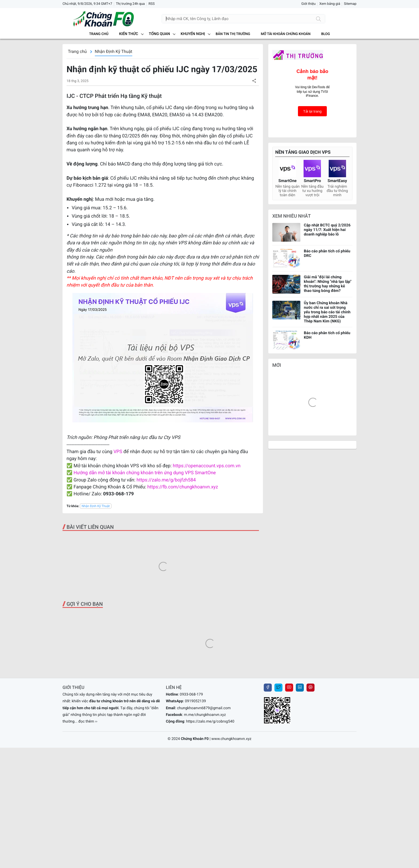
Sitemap (350, 4)
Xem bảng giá (330, 4)
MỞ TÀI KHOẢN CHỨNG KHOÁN (286, 34)
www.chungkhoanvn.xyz (231, 739)
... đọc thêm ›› (86, 722)
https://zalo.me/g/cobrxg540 (210, 722)
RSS (152, 4)
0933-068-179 (191, 695)
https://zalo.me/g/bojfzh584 (166, 480)
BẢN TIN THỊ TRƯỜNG (233, 34)
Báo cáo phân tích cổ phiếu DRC (327, 253)
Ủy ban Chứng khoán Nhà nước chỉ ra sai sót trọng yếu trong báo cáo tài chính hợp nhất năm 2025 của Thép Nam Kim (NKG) (327, 312)
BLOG (326, 34)
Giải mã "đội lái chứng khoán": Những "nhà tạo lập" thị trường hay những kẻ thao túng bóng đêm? (328, 284)
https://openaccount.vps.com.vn (207, 466)
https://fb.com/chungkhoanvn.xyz (183, 487)
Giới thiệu (308, 4)
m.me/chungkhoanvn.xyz (205, 715)
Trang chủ (99, 34)
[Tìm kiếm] (319, 19)
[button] (254, 81)
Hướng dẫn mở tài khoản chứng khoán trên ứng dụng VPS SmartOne (145, 473)
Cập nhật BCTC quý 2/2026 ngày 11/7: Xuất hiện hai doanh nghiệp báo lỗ (327, 230)
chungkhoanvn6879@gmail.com (204, 708)
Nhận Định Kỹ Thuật (114, 51)
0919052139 (195, 701)
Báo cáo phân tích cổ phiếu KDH (327, 335)
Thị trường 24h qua (130, 4)
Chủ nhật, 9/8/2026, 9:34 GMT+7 (87, 4)
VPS (119, 452)
